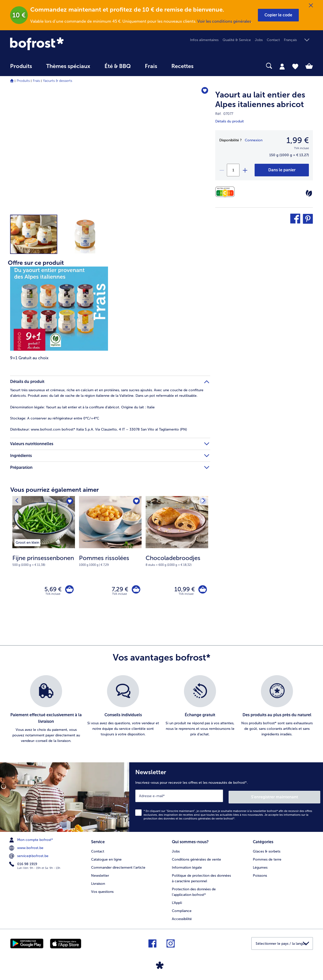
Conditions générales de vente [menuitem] (196, 859)
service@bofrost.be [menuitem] (29, 856)
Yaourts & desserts (58, 81)
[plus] (245, 170)
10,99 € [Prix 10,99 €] (183, 590)
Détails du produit (230, 121)
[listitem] (27, 542)
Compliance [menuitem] (182, 910)
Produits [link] (21, 66)
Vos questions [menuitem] (102, 891)
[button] (278, 15)
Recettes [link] (182, 66)
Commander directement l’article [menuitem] (118, 867)
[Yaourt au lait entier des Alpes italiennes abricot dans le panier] (282, 170)
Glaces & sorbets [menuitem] (267, 851)
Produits (23, 81)
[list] (161, 711)
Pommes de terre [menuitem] (267, 859)
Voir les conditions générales (224, 21)
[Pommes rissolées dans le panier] (135, 590)
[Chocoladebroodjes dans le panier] (202, 590)
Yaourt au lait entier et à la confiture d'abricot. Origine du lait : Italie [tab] (82, 407)
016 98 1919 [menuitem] (24, 864)
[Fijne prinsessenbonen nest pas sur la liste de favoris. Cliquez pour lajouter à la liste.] (70, 501)
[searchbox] (211, 66)
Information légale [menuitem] (187, 867)
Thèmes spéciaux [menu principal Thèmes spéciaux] (68, 66)
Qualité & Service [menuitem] (237, 40)
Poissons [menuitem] (260, 875)
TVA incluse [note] (53, 595)
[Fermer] (311, 6)
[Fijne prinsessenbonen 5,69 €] (44, 555)
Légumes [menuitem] (260, 867)
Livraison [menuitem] (98, 883)
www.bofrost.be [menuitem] (27, 848)
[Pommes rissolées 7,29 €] (110, 555)
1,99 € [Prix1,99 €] (298, 140)
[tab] (282, 66)
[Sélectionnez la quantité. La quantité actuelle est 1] (233, 170)
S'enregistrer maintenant (290, 797)
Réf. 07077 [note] (224, 114)
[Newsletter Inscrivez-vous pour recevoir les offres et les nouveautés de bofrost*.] (226, 798)
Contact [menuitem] (273, 40)
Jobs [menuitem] (259, 40)
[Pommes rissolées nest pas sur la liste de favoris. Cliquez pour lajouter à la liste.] (136, 501)
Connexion (254, 140)
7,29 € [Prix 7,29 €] (119, 590)
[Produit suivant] (17, 501)
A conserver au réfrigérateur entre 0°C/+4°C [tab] (55, 418)
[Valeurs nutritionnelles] (226, 192)
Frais (36, 81)
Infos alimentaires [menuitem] (204, 40)
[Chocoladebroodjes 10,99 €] (177, 555)
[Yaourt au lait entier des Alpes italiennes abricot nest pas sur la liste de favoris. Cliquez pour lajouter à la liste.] (204, 91)
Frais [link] (151, 66)
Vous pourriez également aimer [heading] (55, 490)
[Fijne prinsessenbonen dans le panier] (69, 590)
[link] (56, 44)
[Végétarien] (309, 193)
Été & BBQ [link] (118, 66)
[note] (44, 560)
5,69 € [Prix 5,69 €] (52, 590)
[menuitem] (21, 69)
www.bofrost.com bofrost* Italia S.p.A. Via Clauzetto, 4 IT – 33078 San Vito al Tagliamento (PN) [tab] (99, 429)
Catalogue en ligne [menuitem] (106, 859)
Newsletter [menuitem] (100, 875)
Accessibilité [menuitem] (182, 918)
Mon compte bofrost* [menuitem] (32, 840)
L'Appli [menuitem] (177, 902)
